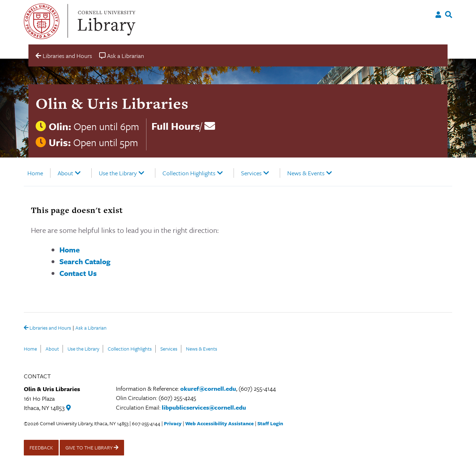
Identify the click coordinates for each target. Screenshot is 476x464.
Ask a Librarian (91, 328)
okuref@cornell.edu (208, 388)
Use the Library (118, 173)
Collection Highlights (189, 173)
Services (251, 173)
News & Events (306, 173)
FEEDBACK (41, 447)
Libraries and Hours (47, 328)
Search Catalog (85, 261)
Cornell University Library (106, 21)
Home (35, 173)
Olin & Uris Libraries (112, 103)
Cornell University (42, 21)
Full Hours (176, 126)
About (65, 173)
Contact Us (78, 273)
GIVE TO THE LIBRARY (92, 447)
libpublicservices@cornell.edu (204, 407)
